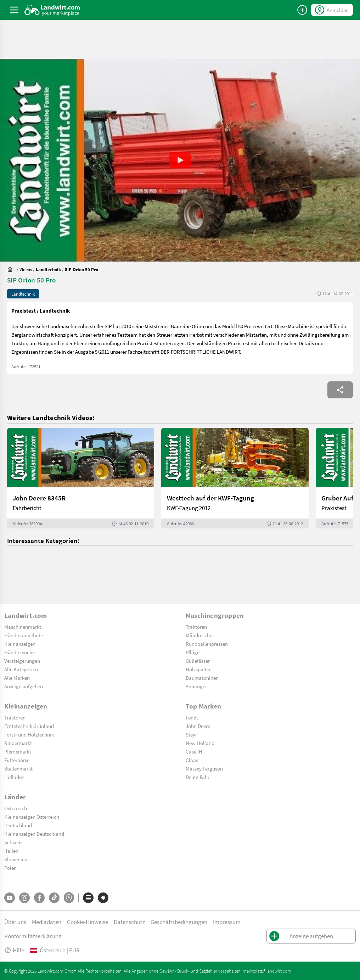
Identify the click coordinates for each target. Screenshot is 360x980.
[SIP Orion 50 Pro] (81, 269)
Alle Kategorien (21, 669)
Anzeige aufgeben (24, 686)
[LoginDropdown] (332, 10)
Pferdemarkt (18, 751)
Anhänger (196, 686)
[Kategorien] (88, 898)
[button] (180, 160)
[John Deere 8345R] (81, 478)
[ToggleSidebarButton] (14, 10)
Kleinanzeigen (20, 644)
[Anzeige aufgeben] (302, 10)
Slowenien (16, 859)
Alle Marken (17, 678)
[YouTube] (10, 898)
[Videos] (26, 269)
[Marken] (103, 898)
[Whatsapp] (69, 898)
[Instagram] (24, 898)
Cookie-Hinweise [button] (88, 922)
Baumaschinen (202, 678)
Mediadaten (47, 922)
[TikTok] (54, 898)
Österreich (16, 808)
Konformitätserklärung (33, 936)
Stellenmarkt (18, 768)
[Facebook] (39, 898)
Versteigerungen (22, 661)
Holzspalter (198, 669)
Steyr (191, 734)
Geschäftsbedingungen (179, 922)
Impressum (227, 922)
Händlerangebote (24, 635)
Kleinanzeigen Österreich (32, 817)
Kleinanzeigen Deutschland (34, 834)
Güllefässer (198, 661)
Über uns (15, 922)
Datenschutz (129, 922)
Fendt (192, 717)
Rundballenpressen (207, 644)
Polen (10, 868)
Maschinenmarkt (23, 627)
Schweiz (13, 842)
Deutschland (18, 825)
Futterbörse (17, 760)
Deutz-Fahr (198, 777)
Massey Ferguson (204, 768)
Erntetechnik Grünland (29, 726)
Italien (11, 851)
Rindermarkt (18, 743)
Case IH (194, 751)
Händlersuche (19, 652)
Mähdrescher (200, 635)
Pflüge (193, 652)
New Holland (200, 743)
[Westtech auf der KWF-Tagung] (235, 478)
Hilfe (14, 950)
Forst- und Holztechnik (29, 734)
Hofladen (14, 777)
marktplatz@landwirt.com (267, 971)
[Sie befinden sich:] (12, 269)
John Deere (198, 726)
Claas (192, 760)
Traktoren (196, 627)
